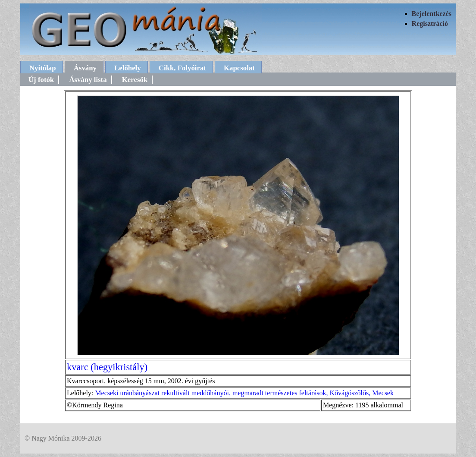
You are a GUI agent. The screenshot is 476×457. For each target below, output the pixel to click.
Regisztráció (430, 24)
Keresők (135, 80)
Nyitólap (43, 68)
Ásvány (85, 68)
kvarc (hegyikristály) (107, 367)
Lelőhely (128, 68)
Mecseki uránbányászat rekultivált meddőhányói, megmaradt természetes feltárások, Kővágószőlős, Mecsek (244, 393)
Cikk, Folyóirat (182, 68)
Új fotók (41, 80)
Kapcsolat (239, 68)
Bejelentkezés (432, 14)
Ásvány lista (88, 80)
